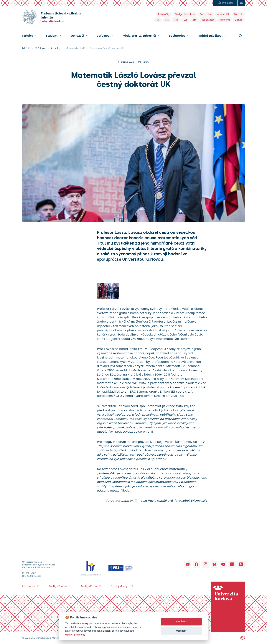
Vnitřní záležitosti (211, 36)
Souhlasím (181, 621)
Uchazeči (77, 36)
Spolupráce (177, 36)
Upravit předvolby (75, 635)
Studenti (52, 36)
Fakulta (28, 36)
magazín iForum (114, 442)
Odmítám (181, 631)
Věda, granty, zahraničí (140, 36)
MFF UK (26, 48)
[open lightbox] (108, 291)
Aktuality (56, 48)
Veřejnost (103, 36)
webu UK (127, 501)
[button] (29, 36)
